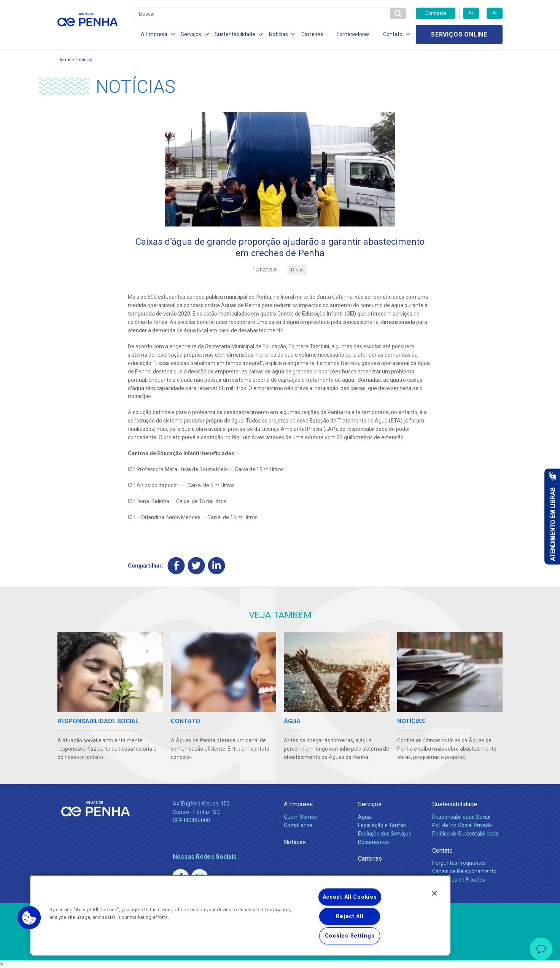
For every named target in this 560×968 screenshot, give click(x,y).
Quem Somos (300, 817)
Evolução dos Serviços (385, 834)
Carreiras (310, 34)
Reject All (349, 916)
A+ (471, 13)
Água (364, 817)
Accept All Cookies (350, 897)
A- (494, 13)
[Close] (434, 893)
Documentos (373, 842)
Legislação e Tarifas (382, 825)
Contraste (436, 13)
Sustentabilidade (455, 804)
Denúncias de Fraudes (459, 880)
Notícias (84, 59)
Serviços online (459, 34)
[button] (29, 918)
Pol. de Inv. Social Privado (462, 825)
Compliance (298, 825)
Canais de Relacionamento (464, 871)
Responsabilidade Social (461, 817)
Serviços (370, 804)
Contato (442, 851)
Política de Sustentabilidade (465, 834)
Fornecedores (351, 34)
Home (64, 59)
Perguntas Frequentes (459, 863)
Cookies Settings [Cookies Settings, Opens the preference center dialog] (350, 936)
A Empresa (298, 804)
